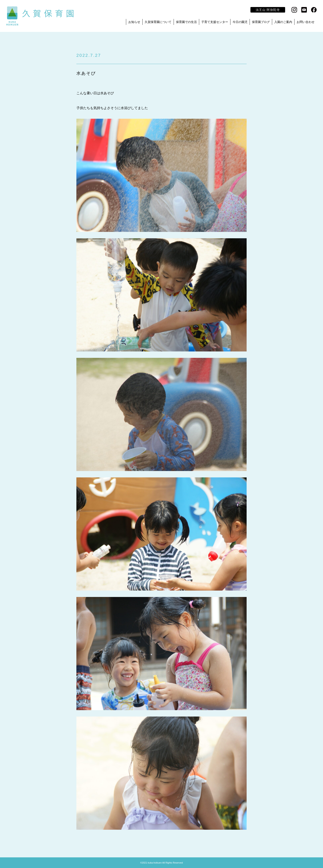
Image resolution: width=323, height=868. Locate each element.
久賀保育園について (158, 22)
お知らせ (134, 22)
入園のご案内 (283, 22)
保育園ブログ (261, 22)
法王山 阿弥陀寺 (268, 10)
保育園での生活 (186, 22)
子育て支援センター (215, 22)
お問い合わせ (306, 22)
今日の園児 (240, 22)
